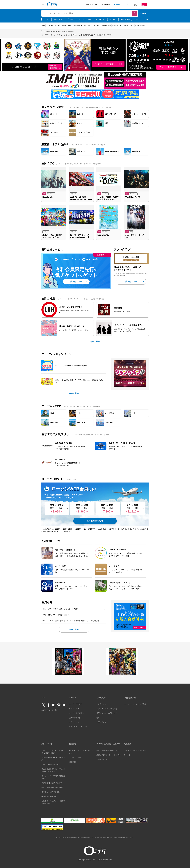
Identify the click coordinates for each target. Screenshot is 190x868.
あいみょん (100, 19)
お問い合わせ (106, 4)
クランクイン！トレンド (78, 727)
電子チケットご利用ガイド (107, 713)
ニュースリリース (76, 757)
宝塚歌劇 (118, 308)
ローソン (127, 755)
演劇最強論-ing (75, 718)
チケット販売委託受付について (108, 750)
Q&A (98, 718)
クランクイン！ (75, 722)
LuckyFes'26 (103, 235)
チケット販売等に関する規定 (52, 787)
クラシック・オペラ (80, 26)
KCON (46, 19)
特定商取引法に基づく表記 (52, 783)
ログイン (127, 4)
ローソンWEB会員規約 (50, 764)
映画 (109, 26)
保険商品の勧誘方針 (49, 796)
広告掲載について (103, 759)
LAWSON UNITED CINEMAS (135, 750)
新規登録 (117, 4)
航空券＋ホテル (140, 26)
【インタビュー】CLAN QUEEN (128, 325)
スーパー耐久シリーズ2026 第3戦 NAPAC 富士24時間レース (81, 236)
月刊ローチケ (74, 709)
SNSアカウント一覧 (49, 710)
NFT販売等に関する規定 (51, 792)
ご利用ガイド (102, 704)
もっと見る (95, 342)
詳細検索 (143, 13)
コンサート (50, 26)
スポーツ (58, 26)
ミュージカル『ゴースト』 (135, 236)
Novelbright (48, 197)
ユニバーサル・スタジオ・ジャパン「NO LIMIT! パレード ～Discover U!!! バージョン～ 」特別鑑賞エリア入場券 (54, 236)
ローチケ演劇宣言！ (77, 713)
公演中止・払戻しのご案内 (107, 709)
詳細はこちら (76, 282)
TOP (43, 26)
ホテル (132, 26)
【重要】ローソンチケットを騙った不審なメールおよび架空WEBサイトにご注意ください (78, 35)
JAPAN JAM (125, 19)
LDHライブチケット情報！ (71, 307)
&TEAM (112, 19)
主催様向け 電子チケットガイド (109, 755)
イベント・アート (94, 26)
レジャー (104, 26)
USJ (136, 19)
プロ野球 (70, 19)
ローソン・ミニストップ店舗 (135, 704)
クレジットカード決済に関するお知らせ (59, 31)
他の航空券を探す (95, 521)
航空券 (126, 26)
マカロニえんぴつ (133, 197)
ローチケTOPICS (75, 704)
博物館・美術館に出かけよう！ (72, 326)
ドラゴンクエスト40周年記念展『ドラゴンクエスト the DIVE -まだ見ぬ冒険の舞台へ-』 (108, 198)
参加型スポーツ (117, 26)
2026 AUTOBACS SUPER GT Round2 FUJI (81, 198)
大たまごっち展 (85, 19)
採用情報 (72, 762)
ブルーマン (58, 19)
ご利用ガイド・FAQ (91, 4)
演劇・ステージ (67, 26)
